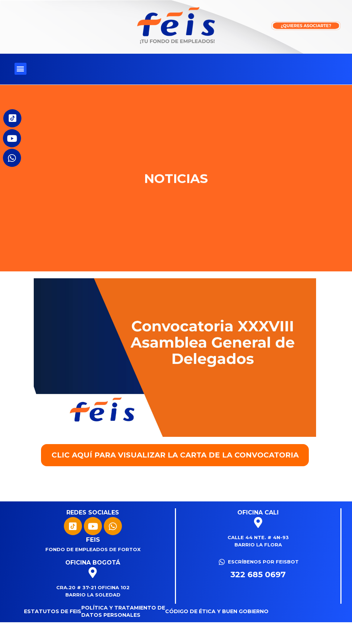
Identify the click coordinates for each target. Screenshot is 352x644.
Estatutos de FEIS (53, 611)
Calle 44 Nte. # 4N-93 (258, 537)
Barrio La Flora (258, 545)
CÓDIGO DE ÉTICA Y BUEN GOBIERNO (217, 611)
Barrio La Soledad (93, 595)
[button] (21, 69)
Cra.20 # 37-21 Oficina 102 (93, 587)
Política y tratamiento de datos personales (123, 611)
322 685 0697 (258, 575)
